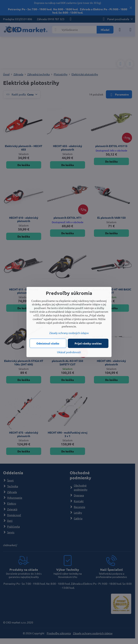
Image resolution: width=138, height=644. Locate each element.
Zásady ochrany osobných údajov (69, 333)
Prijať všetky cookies (88, 343)
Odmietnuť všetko (48, 343)
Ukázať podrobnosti (69, 352)
